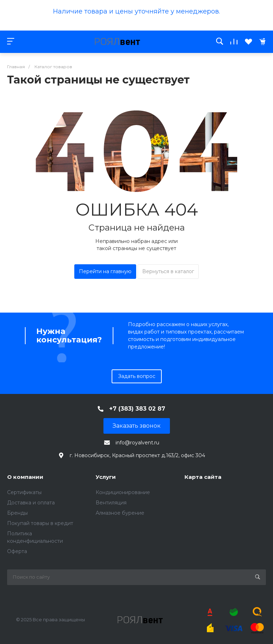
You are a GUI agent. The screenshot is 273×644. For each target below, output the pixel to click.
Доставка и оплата (31, 503)
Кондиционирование (123, 492)
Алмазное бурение (120, 513)
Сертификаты (24, 492)
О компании (25, 477)
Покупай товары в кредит (40, 523)
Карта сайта (203, 477)
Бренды (17, 513)
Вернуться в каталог (168, 271)
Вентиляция (111, 503)
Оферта (17, 551)
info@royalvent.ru (137, 443)
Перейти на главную (105, 271)
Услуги (106, 477)
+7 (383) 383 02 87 (137, 409)
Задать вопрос (137, 376)
